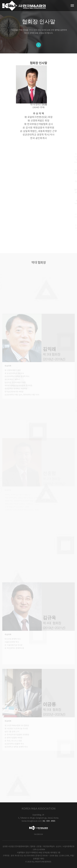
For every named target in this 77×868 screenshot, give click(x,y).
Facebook (38, 834)
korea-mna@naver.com (32, 821)
